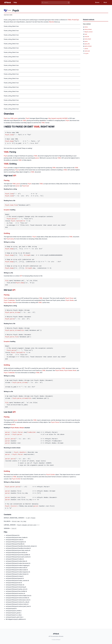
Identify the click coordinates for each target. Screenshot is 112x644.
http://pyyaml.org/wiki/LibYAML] (58, 118)
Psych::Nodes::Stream (17, 428)
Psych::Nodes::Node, (70, 370)
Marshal (52, 22)
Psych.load (26, 186)
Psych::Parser (69, 298)
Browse (97, 3)
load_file (14, 205)
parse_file (14, 337)
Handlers (23, 452)
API (15, 176)
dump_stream (88, 29)
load (12, 135)
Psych (6, 118)
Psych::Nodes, (70, 300)
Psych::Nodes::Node (10, 302)
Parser (21, 432)
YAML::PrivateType (73, 20)
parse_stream (15, 313)
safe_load (87, 51)
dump (12, 141)
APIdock (8, 3)
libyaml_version (89, 32)
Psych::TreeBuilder (9, 300)
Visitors (14, 506)
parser (16, 118)
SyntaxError (21, 221)
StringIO (27, 255)
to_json (87, 53)
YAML (12, 118)
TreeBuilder (32, 432)
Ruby (15, 2)
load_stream (88, 39)
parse (14, 219)
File (7, 281)
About (105, 3)
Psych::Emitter (51, 475)
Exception (7, 210)
